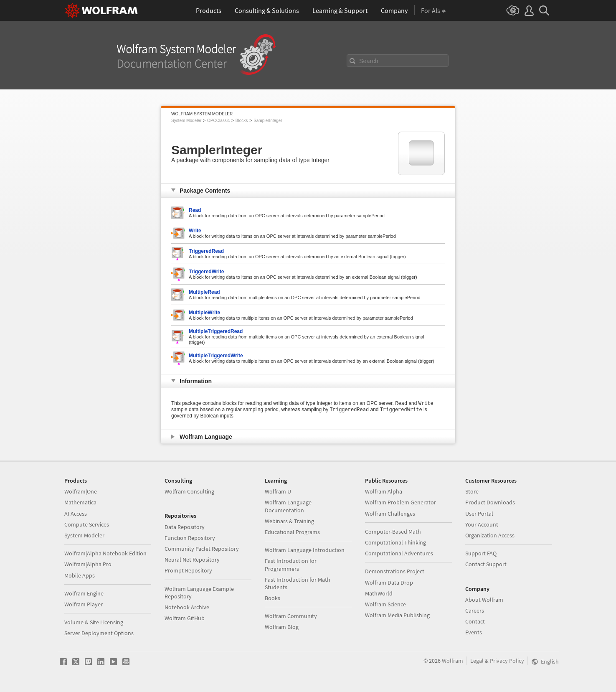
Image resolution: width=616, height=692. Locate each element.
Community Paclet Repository (202, 549)
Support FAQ (481, 553)
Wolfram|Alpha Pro (88, 564)
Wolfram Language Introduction (305, 550)
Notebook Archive (187, 607)
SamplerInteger (268, 121)
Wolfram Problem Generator (401, 502)
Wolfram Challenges (390, 514)
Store (472, 491)
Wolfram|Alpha (384, 491)
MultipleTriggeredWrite (216, 356)
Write (195, 231)
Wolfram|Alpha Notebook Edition (105, 553)
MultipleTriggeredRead (216, 331)
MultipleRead (204, 292)
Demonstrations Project (395, 571)
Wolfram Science (385, 604)
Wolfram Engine (84, 593)
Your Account (482, 524)
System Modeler (186, 121)
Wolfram (452, 661)
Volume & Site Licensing (94, 622)
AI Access (76, 514)
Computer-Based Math (393, 532)
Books (273, 598)
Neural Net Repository (192, 560)
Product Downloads (490, 502)
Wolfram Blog (282, 627)
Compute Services (87, 524)
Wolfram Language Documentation (288, 506)
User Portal (479, 514)
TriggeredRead (206, 251)
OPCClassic (218, 121)
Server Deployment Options (99, 633)
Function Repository (190, 538)
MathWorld (379, 593)
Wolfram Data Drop (389, 583)
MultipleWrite (204, 313)
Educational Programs (292, 532)
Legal (477, 661)
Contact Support (486, 564)
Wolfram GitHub (185, 618)
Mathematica (80, 502)
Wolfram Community (291, 616)
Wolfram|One (81, 491)
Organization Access (490, 535)
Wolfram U (278, 491)
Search (369, 61)
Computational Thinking (395, 542)
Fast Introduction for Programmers (291, 565)
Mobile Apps (80, 575)
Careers (475, 611)
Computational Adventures (399, 553)
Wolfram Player (84, 604)
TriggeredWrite (206, 272)
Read (195, 210)
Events (474, 632)
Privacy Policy (507, 661)
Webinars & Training (289, 521)
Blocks (242, 121)
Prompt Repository (188, 570)
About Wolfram (484, 600)
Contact (475, 621)
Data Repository (185, 527)
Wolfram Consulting (189, 491)
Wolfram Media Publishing (397, 615)
